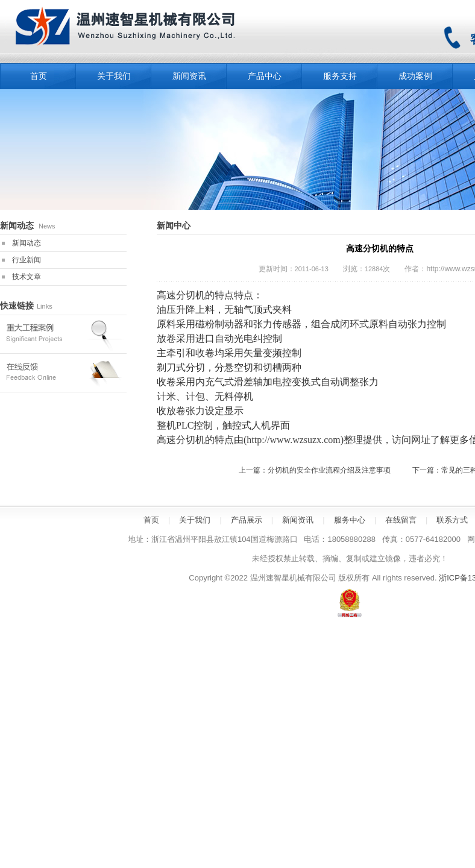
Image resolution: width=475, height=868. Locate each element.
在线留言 (401, 520)
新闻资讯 (189, 76)
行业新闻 (27, 260)
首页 (151, 520)
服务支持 (340, 76)
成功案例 (415, 76)
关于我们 (114, 76)
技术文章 (27, 277)
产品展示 (247, 520)
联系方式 (452, 520)
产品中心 (265, 76)
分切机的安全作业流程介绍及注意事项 (329, 470)
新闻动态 (27, 243)
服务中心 (350, 520)
